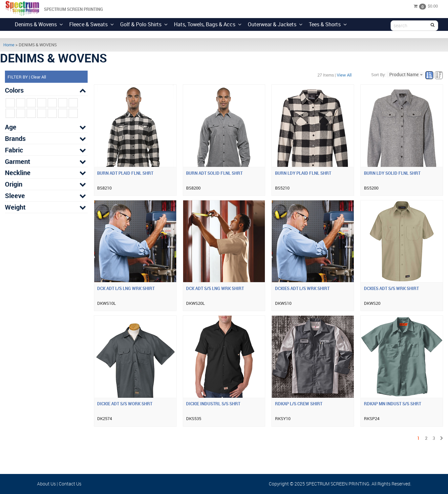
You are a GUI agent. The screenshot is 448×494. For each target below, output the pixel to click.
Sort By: (378, 75)
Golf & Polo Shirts (144, 24)
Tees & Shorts (328, 24)
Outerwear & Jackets (275, 24)
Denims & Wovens (39, 24)
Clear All (38, 77)
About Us (46, 484)
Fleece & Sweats (91, 24)
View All (344, 75)
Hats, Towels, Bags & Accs (208, 24)
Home (9, 45)
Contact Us (70, 484)
